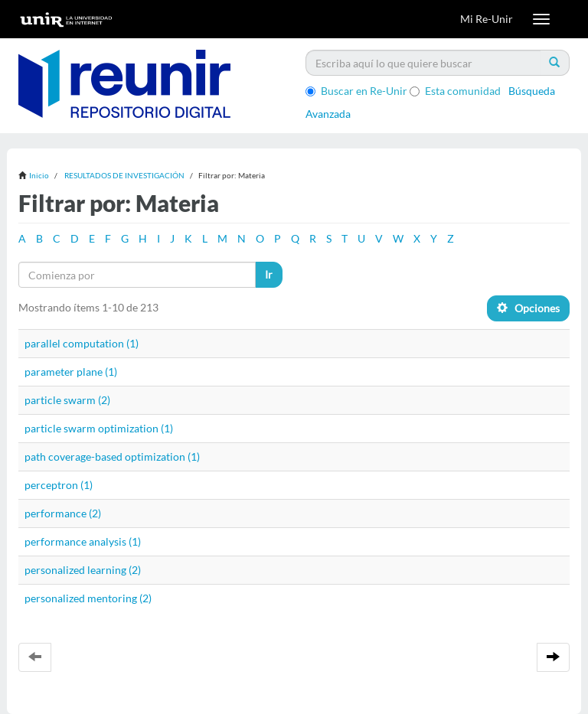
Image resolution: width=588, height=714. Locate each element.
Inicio (39, 175)
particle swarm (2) (67, 400)
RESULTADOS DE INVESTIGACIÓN (124, 175)
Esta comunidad (455, 91)
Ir (269, 274)
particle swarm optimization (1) (99, 428)
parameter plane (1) (71, 372)
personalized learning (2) (83, 570)
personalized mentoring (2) (88, 598)
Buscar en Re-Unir (356, 91)
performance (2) (63, 513)
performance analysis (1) (83, 541)
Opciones (528, 308)
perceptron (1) (59, 485)
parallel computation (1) (82, 343)
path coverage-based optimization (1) (112, 456)
